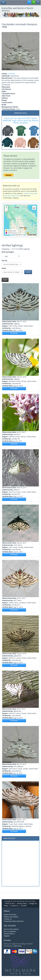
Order (4, 268)
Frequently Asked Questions (14, 921)
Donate (24, 906)
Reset (5, 280)
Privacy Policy (22, 903)
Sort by (4, 260)
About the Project (10, 915)
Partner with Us (9, 934)
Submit (28, 272)
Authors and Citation (11, 917)
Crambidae (11, 74)
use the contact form (12, 196)
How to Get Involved (11, 929)
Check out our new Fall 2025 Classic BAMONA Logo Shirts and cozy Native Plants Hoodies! (20, 120)
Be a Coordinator (10, 931)
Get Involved (10, 926)
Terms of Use (10, 903)
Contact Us (15, 906)
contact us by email (30, 193)
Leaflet (13, 235)
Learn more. (17, 946)
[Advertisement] (20, 863)
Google (24, 235)
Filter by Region (8, 252)
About (7, 911)
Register (7, 936)
